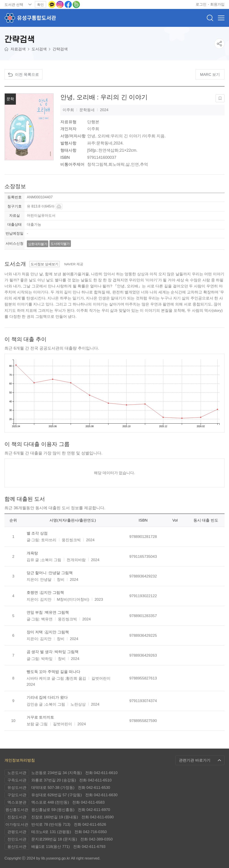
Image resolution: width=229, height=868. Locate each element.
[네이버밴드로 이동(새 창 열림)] (76, 4)
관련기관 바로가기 (195, 760)
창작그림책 (97, 164)
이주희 (93, 129)
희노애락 (117, 164)
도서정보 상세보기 (45, 264)
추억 (144, 164)
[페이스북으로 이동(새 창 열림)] (69, 4)
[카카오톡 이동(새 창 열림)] (52, 4)
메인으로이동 (6, 49)
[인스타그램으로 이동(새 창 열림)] (60, 4)
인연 (135, 164)
